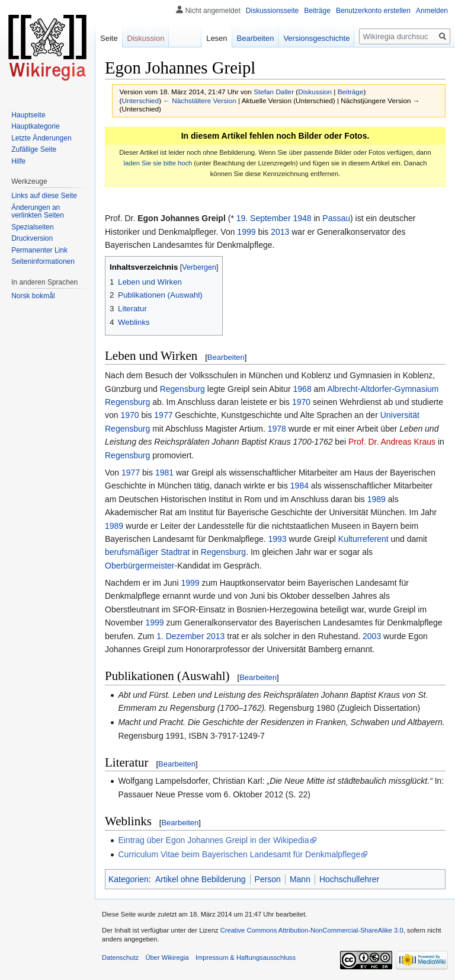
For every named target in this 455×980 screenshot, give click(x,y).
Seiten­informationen (43, 261)
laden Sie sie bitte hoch (158, 163)
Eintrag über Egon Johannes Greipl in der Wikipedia (213, 840)
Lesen (217, 38)
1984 (299, 486)
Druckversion (32, 238)
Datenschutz (120, 957)
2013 (280, 232)
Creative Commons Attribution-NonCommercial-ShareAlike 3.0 (312, 930)
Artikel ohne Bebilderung (201, 879)
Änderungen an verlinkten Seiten (38, 212)
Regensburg (182, 389)
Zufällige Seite (34, 149)
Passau (336, 218)
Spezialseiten (32, 227)
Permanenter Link (39, 250)
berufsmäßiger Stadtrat (147, 552)
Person (268, 879)
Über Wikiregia (167, 957)
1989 (377, 499)
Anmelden (432, 11)
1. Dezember (180, 636)
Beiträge (351, 92)
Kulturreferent (363, 539)
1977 (163, 415)
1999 (246, 232)
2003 (372, 636)
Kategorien (129, 879)
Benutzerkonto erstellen (373, 11)
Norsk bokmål (33, 296)
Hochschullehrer (349, 879)
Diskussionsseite (272, 11)
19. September (264, 218)
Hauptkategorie (35, 126)
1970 (301, 402)
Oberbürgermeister (140, 566)
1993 (277, 539)
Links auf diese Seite (44, 196)
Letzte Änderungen (41, 138)
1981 (164, 473)
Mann (300, 879)
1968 (302, 389)
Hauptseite (28, 115)
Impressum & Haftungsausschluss (246, 957)
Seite (109, 38)
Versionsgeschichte (316, 38)
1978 (277, 429)
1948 (302, 218)
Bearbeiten (226, 357)
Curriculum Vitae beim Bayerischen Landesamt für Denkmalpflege (239, 854)
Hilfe (18, 161)
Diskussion (315, 92)
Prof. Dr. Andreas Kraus (392, 442)
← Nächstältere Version (199, 100)
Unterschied (140, 100)
